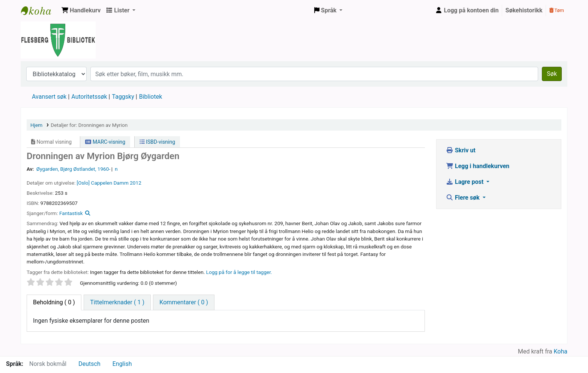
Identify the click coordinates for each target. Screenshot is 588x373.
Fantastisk (71, 213)
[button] (81, 11)
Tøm (557, 10)
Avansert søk (49, 97)
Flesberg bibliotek (40, 11)
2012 (136, 183)
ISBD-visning (157, 142)
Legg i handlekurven (478, 166)
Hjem (36, 125)
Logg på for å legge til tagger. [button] (239, 272)
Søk (552, 74)
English (122, 364)
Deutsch (89, 364)
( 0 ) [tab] (54, 302)
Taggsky (123, 97)
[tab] (117, 302)
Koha (561, 351)
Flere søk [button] (463, 198)
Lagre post (465, 182)
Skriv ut (461, 150)
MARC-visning (105, 142)
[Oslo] (83, 183)
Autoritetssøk (89, 97)
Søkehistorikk (524, 10)
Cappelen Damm (110, 183)
